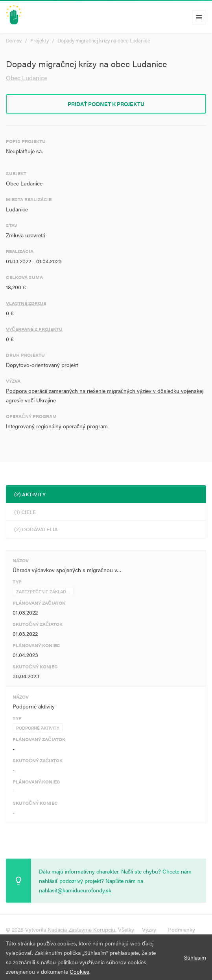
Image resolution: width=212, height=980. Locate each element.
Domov (14, 40)
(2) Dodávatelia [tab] (36, 529)
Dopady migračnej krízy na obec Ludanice (104, 40)
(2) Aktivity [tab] (30, 494)
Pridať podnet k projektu (106, 104)
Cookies (79, 971)
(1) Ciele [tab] (25, 512)
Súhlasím (195, 957)
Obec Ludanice (27, 78)
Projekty (40, 40)
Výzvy (149, 929)
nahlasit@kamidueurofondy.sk (75, 890)
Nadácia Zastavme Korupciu (81, 929)
